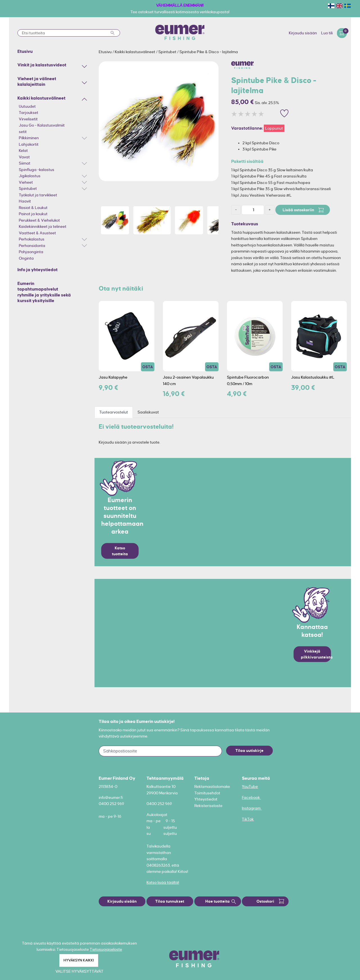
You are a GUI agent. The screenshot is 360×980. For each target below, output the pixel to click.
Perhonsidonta (32, 246)
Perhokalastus (32, 239)
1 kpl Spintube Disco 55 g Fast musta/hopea (271, 183)
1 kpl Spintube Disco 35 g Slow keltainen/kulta (272, 170)
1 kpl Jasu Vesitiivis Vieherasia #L (261, 195)
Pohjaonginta (31, 252)
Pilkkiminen (29, 138)
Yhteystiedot (206, 799)
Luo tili (327, 33)
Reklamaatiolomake (212, 786)
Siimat (25, 163)
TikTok (248, 819)
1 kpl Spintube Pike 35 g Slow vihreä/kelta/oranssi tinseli (281, 189)
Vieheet (26, 182)
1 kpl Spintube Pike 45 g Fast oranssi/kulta (269, 176)
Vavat (24, 157)
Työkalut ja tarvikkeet (38, 195)
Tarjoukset (29, 113)
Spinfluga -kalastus (37, 170)
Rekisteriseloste (208, 806)
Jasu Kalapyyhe (113, 377)
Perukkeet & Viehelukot (39, 220)
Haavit (25, 201)
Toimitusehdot (207, 793)
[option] (159, 121)
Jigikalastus (30, 176)
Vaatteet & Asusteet (37, 233)
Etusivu (106, 52)
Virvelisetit (28, 119)
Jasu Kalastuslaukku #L (313, 377)
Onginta (26, 258)
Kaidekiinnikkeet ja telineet (43, 226)
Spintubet (28, 188)
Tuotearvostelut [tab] (114, 412)
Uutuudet (27, 106)
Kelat (23, 150)
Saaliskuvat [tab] (148, 412)
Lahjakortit (29, 144)
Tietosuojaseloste (106, 949)
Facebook (251, 797)
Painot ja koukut (33, 214)
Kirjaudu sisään (303, 33)
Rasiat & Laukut (33, 208)
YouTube (250, 786)
